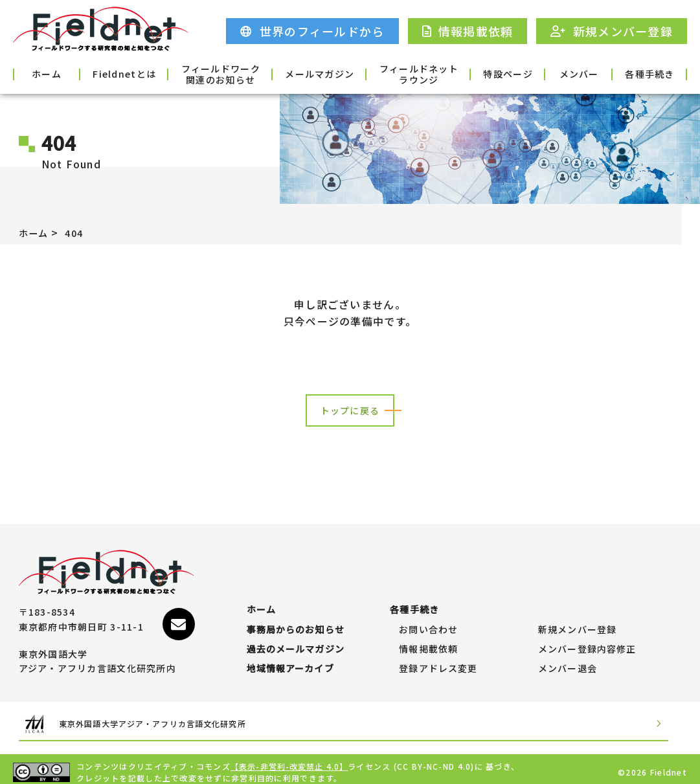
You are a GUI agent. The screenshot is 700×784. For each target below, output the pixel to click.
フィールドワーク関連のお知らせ (223, 73)
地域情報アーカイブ (291, 662)
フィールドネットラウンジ (392, 73)
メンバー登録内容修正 (588, 636)
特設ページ (476, 74)
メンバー (560, 74)
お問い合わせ (429, 611)
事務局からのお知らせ (296, 611)
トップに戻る (350, 410)
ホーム (55, 74)
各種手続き (645, 74)
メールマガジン (308, 74)
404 (79, 232)
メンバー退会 (568, 662)
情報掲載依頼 (429, 636)
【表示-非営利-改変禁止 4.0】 (290, 760)
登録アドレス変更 (438, 662)
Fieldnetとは (139, 74)
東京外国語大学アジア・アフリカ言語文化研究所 (178, 718)
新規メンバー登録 (578, 611)
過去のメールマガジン (296, 636)
